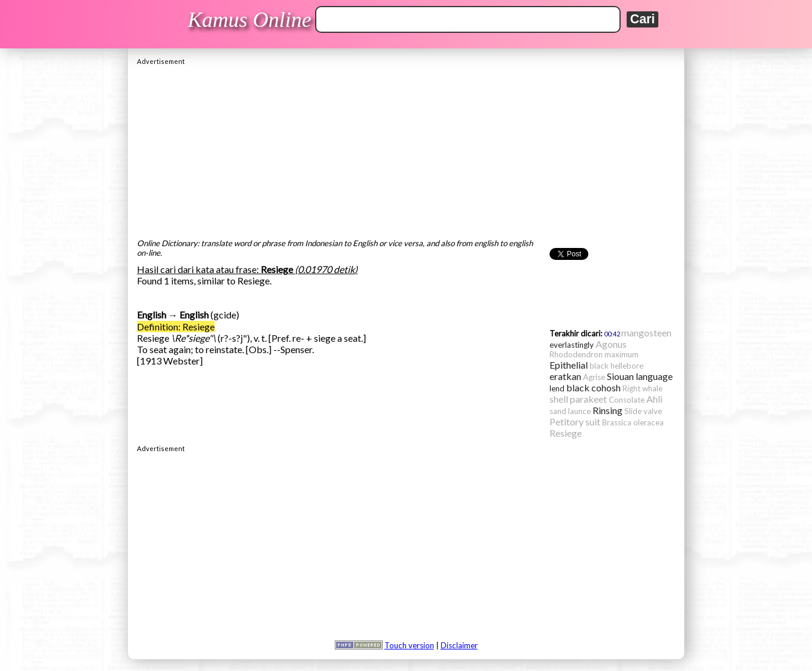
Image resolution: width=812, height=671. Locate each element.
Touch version (409, 645)
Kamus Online (250, 20)
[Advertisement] (406, 149)
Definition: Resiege (176, 327)
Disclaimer (459, 645)
